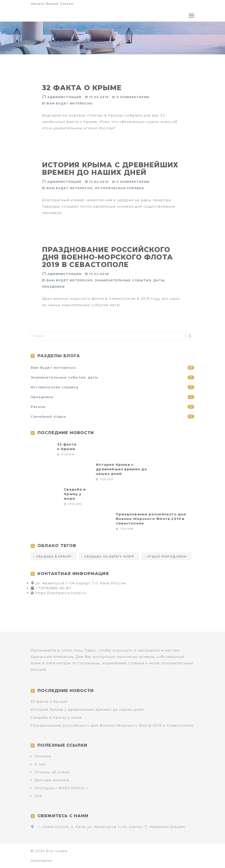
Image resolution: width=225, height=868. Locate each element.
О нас (40, 764)
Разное (112, 407)
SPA (38, 796)
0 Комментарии (133, 97)
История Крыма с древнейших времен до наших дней (110, 169)
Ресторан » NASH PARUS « (61, 788)
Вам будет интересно (70, 103)
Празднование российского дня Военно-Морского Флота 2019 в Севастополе (107, 257)
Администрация (64, 97)
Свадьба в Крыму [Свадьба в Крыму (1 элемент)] (54, 556)
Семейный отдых (112, 416)
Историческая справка (120, 188)
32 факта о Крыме (82, 88)
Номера (43, 756)
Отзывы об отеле (52, 772)
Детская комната (52, 780)
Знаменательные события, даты (130, 280)
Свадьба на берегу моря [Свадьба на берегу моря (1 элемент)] (109, 556)
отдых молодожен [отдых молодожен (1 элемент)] (167, 556)
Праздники (53, 287)
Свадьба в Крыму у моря (75, 494)
